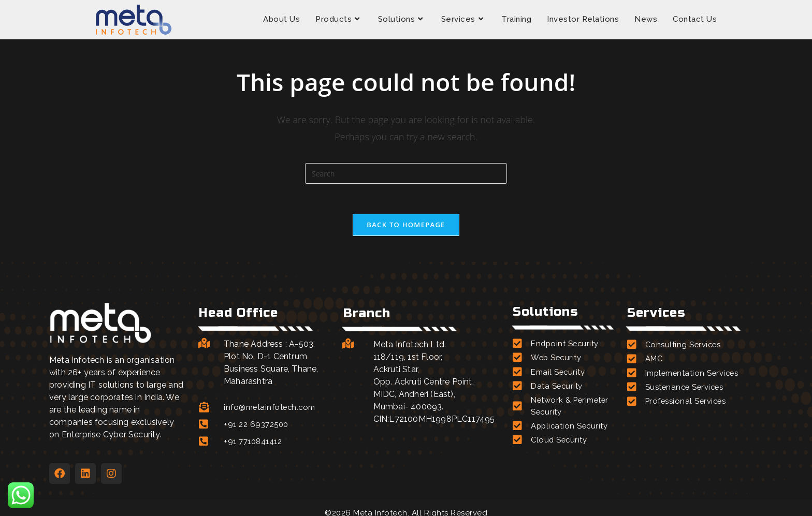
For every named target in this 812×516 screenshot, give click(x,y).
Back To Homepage (406, 226)
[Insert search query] (406, 173)
